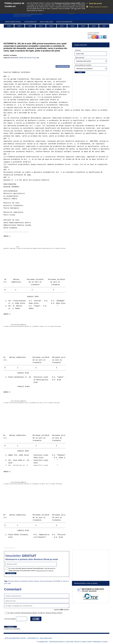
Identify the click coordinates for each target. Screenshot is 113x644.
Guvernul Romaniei (46, 581)
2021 (62, 26)
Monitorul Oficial (13, 581)
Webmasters (97, 642)
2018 (94, 26)
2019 (83, 26)
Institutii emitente (64, 22)
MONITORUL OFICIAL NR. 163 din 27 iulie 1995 (25, 58)
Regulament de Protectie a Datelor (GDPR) (68, 3)
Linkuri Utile (69, 642)
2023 (41, 26)
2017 (104, 26)
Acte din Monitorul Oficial (15, 638)
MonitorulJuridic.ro (59, 642)
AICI (76, 9)
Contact (105, 642)
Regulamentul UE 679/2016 (45, 571)
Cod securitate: (10, 619)
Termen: (78, 50)
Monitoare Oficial (13, 22)
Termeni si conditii (80, 642)
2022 (51, 26)
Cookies (90, 642)
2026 (9, 26)
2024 (30, 26)
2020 (72, 26)
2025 (19, 26)
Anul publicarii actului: (83, 65)
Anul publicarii (47, 22)
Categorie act (31, 22)
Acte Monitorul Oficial (26, 581)
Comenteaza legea (63, 66)
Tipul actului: (80, 58)
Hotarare (36, 581)
